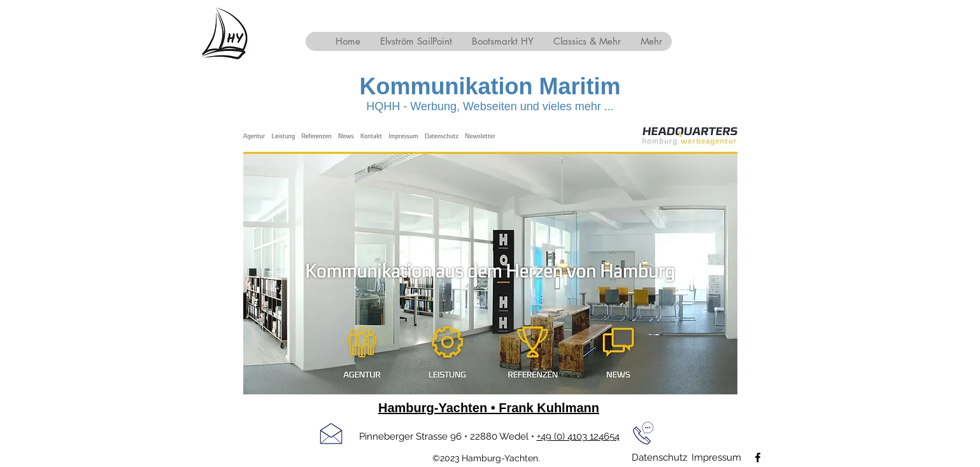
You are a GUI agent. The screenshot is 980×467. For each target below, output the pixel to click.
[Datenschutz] (659, 457)
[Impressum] (717, 457)
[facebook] (758, 457)
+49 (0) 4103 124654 (578, 436)
